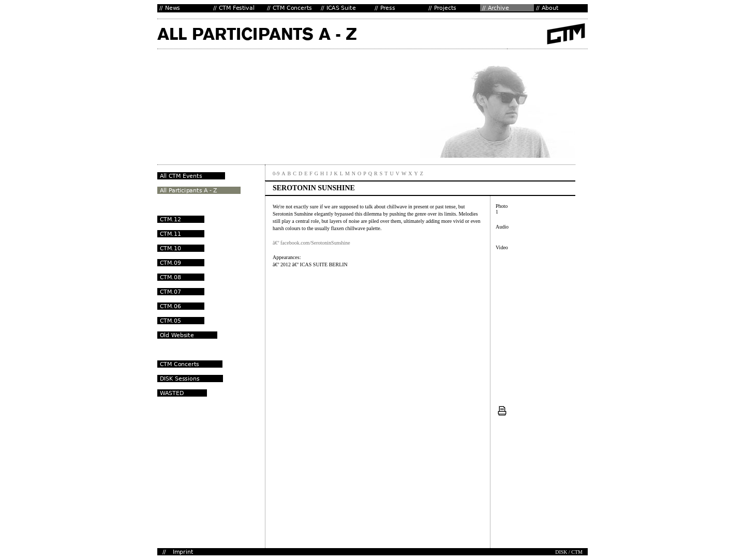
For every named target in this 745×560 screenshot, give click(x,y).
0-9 (276, 173)
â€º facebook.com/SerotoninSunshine (311, 243)
